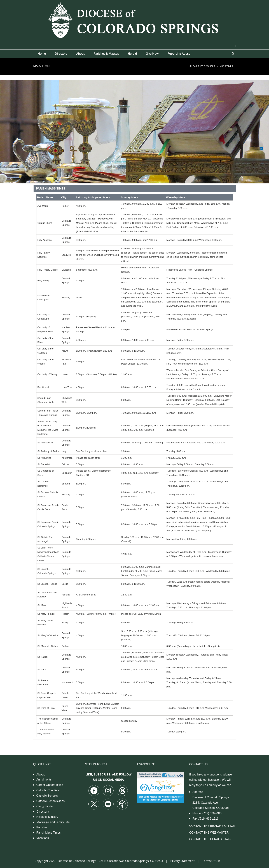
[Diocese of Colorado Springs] (135, 20)
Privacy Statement (182, 861)
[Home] (191, 66)
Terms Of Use (211, 861)
